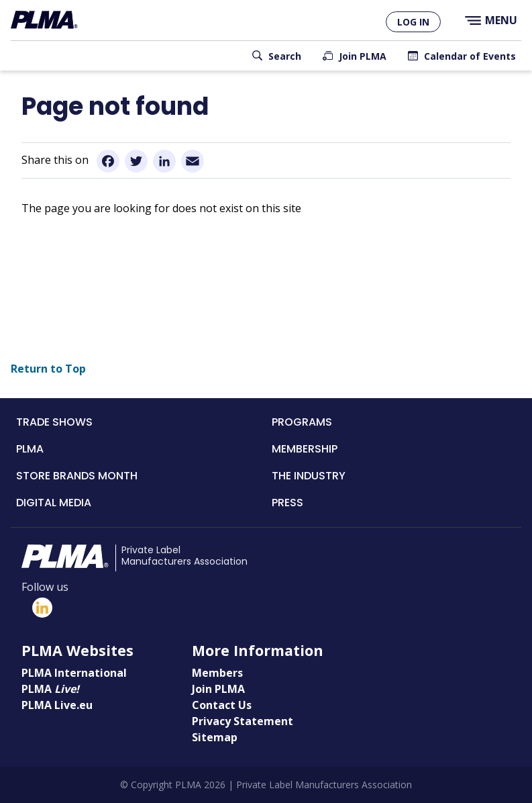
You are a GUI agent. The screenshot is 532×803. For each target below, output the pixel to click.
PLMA (30, 449)
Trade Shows (54, 422)
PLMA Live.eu (57, 705)
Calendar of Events (470, 56)
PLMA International (74, 673)
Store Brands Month (77, 476)
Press (287, 503)
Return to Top (48, 369)
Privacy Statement (243, 721)
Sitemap (215, 737)
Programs (302, 422)
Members (217, 673)
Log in (413, 22)
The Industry (309, 476)
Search (285, 56)
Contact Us (222, 705)
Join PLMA (363, 56)
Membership (305, 449)
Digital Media (54, 503)
